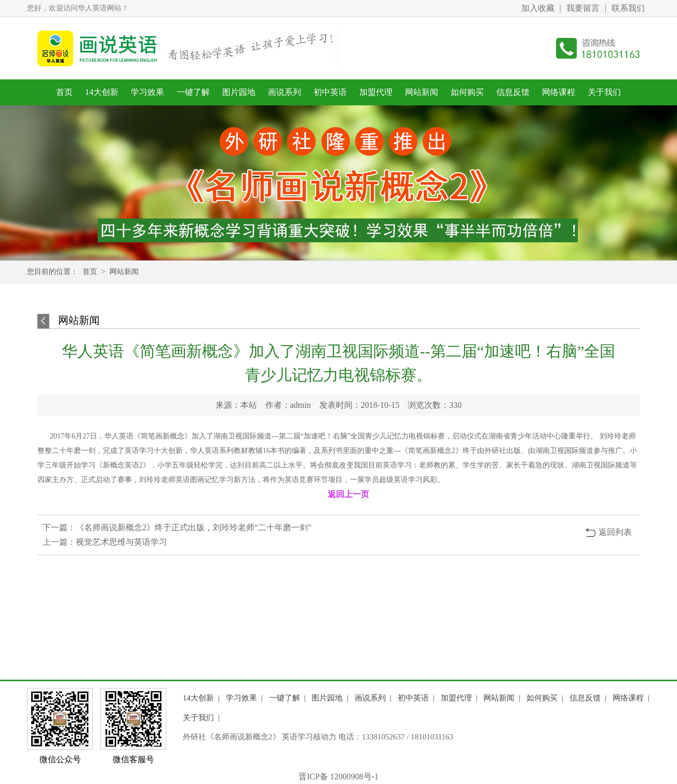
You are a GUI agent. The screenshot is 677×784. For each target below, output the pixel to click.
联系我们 (628, 8)
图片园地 (239, 92)
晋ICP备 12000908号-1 (338, 776)
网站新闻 (422, 92)
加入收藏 (538, 8)
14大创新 (102, 92)
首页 (64, 92)
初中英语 (330, 92)
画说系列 (285, 92)
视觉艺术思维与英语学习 (121, 542)
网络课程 (559, 92)
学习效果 (147, 92)
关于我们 (604, 92)
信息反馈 (513, 92)
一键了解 (193, 92)
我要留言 (583, 8)
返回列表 (615, 532)
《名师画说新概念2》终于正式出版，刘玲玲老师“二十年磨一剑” (194, 527)
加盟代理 (376, 92)
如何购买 (467, 92)
